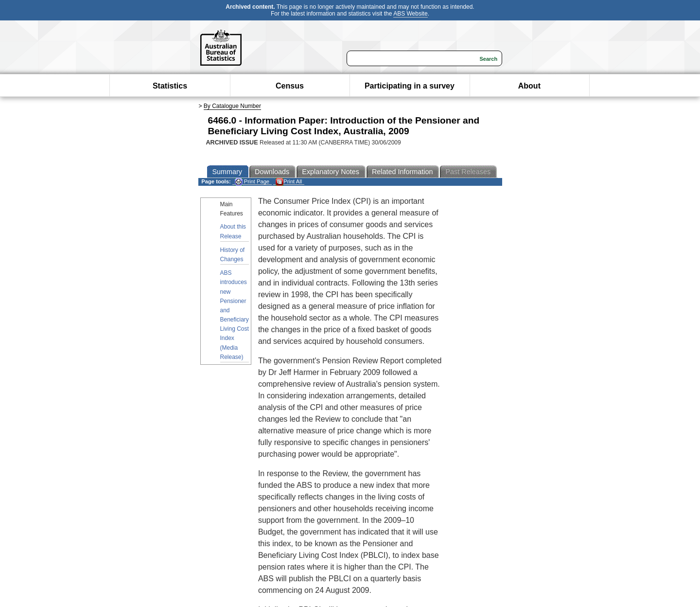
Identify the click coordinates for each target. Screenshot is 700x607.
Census (290, 86)
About (529, 86)
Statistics (170, 86)
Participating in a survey (410, 86)
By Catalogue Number (232, 106)
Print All (289, 182)
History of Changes (233, 255)
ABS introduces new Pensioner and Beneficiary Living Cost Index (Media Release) (235, 315)
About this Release (233, 231)
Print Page (252, 182)
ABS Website (410, 14)
